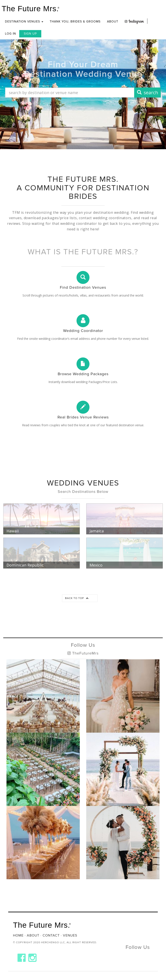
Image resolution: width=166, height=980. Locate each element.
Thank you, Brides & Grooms (75, 22)
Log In (10, 34)
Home (18, 935)
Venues (70, 935)
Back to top (77, 598)
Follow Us (83, 656)
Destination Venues (24, 22)
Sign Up (30, 34)
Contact (51, 935)
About (113, 22)
